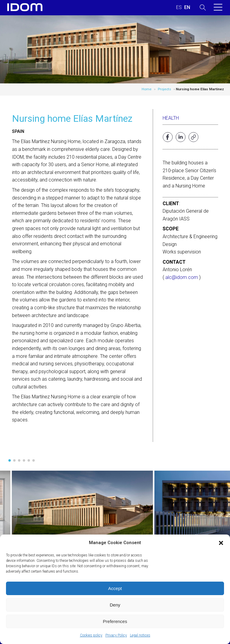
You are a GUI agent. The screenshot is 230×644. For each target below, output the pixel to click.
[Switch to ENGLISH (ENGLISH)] (187, 7)
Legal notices (140, 635)
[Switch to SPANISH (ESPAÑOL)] (179, 7)
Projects (164, 89)
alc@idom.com (182, 277)
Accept (115, 588)
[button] (221, 543)
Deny (115, 605)
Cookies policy (91, 635)
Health (171, 118)
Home (147, 89)
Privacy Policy (116, 635)
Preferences (115, 621)
